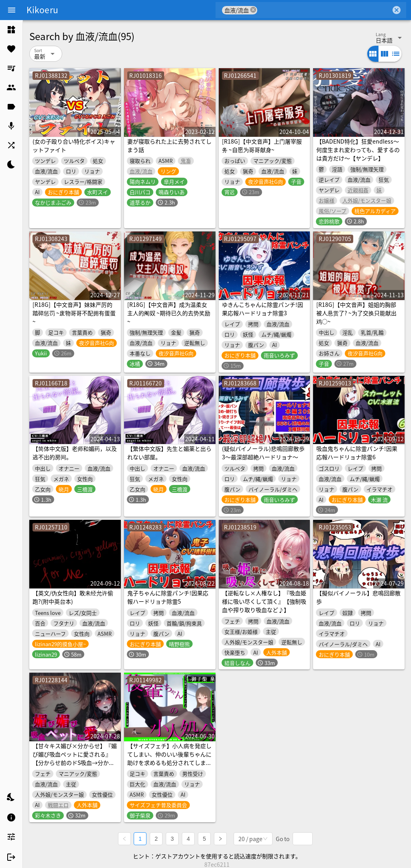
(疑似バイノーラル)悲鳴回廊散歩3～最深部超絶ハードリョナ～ (263, 453)
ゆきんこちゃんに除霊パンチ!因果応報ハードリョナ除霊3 (262, 309)
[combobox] (324, 10)
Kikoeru (42, 10)
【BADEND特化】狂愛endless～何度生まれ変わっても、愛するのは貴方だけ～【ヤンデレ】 (358, 150)
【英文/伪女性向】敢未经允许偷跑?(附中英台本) (73, 597)
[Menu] (12, 10)
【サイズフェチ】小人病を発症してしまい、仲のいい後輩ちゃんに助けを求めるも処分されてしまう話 (169, 758)
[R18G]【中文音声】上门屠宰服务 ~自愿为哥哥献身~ (262, 145)
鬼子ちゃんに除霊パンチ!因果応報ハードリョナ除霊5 (168, 597)
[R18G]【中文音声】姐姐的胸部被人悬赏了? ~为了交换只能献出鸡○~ (356, 313)
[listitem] (11, 30)
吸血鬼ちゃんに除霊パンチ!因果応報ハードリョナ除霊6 (357, 453)
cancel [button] (253, 10)
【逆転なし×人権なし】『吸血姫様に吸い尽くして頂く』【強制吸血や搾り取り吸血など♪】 (264, 601)
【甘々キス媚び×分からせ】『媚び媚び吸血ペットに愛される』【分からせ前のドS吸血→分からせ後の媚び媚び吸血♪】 (75, 758)
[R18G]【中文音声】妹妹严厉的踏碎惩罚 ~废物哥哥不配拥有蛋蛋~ (74, 313)
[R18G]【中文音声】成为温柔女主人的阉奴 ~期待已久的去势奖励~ (169, 313)
